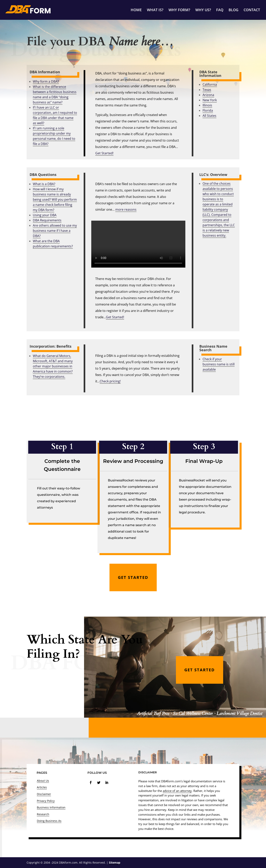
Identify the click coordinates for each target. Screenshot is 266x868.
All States (209, 116)
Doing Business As (49, 821)
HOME (136, 10)
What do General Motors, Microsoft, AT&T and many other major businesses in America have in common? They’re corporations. (53, 366)
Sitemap (115, 863)
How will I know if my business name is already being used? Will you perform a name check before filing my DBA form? (55, 199)
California (210, 84)
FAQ (220, 10)
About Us (43, 781)
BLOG (233, 10)
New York (210, 100)
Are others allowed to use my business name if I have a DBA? (55, 231)
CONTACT (252, 10)
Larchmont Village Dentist (239, 713)
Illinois (207, 105)
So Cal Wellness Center (193, 713)
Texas (207, 90)
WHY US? (203, 10)
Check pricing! (110, 381)
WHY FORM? (179, 10)
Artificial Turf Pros (153, 713)
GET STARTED (133, 577)
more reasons (126, 209)
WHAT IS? (155, 10)
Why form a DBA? (46, 81)
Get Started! (115, 317)
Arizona (208, 95)
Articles (42, 787)
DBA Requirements (47, 220)
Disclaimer (44, 794)
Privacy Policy (46, 801)
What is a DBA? (44, 184)
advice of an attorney (177, 791)
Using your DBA (45, 215)
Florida (208, 110)
